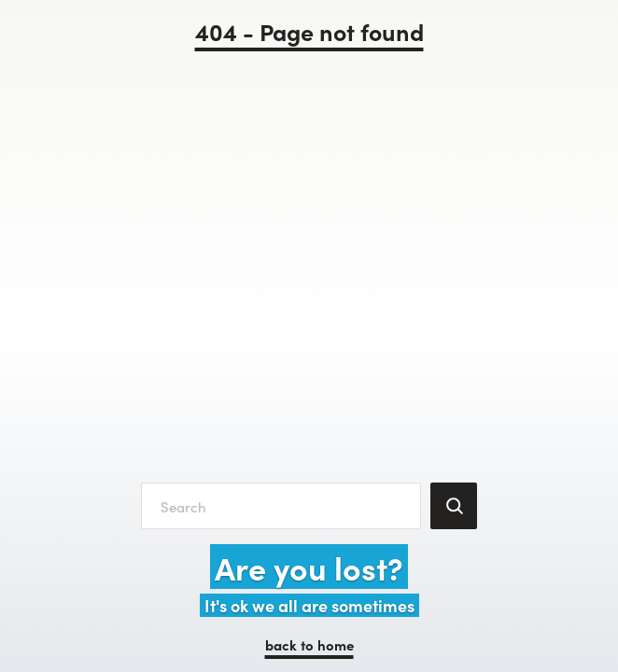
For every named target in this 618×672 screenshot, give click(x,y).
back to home (309, 644)
